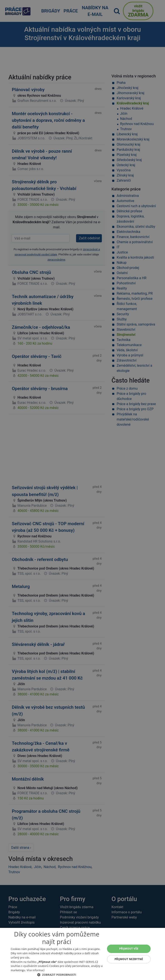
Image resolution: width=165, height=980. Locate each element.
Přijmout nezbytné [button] (129, 959)
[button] (57, 975)
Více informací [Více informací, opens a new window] (36, 970)
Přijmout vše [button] (129, 949)
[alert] (82, 490)
